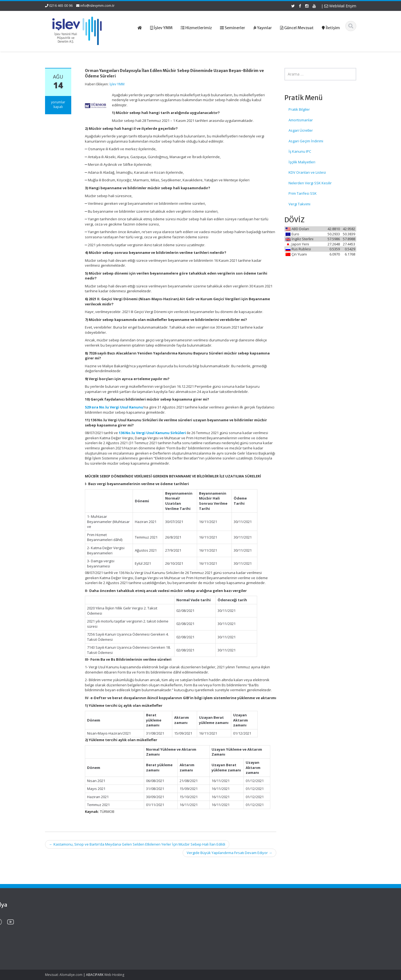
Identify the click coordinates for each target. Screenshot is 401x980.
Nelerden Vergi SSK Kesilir (310, 183)
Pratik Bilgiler (299, 109)
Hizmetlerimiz (223, 928)
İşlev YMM (117, 84)
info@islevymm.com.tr (97, 6)
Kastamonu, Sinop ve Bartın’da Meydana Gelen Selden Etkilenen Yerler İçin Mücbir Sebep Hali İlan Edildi (137, 844)
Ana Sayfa (220, 918)
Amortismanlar (301, 120)
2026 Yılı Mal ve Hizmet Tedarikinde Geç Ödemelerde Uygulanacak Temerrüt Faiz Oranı (73, 926)
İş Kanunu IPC (300, 151)
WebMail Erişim (340, 6)
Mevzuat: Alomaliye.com (64, 975)
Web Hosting (114, 975)
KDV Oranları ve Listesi (307, 172)
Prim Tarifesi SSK (303, 193)
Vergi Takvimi (299, 204)
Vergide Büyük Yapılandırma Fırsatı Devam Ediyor (229, 853)
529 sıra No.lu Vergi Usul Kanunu (114, 407)
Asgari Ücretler (301, 130)
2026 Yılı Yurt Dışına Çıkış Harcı (69, 942)
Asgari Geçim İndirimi (306, 141)
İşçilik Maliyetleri (302, 162)
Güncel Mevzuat (225, 934)
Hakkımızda (221, 924)
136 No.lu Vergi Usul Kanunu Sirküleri (152, 433)
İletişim (217, 939)
